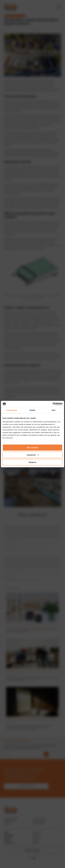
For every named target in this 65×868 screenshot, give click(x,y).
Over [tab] (54, 410)
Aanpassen (33, 455)
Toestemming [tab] (11, 410)
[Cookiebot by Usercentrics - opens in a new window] (53, 404)
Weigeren (32, 462)
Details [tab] (32, 410)
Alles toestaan (32, 447)
